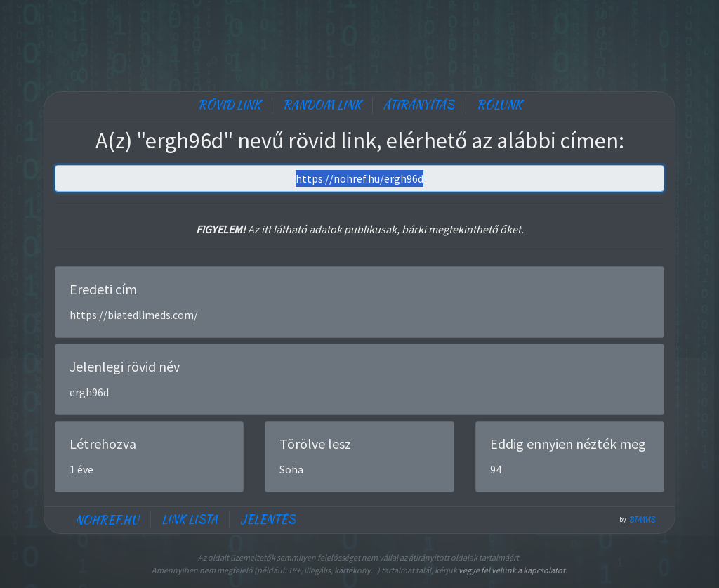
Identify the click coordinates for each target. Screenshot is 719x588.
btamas (642, 520)
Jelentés (268, 520)
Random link (322, 105)
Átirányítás (419, 105)
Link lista (190, 520)
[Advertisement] (359, 42)
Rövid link (229, 105)
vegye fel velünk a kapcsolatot (512, 570)
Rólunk (499, 105)
